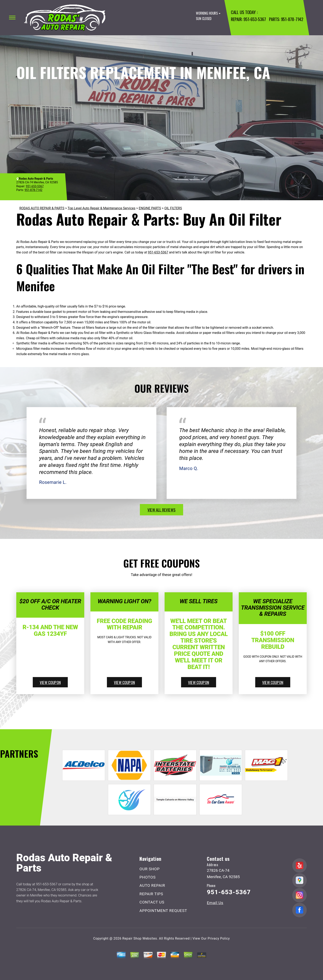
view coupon (50, 682)
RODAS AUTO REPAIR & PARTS (42, 208)
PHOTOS (147, 877)
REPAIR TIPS (151, 894)
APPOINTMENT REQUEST (163, 911)
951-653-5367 (255, 19)
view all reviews (161, 510)
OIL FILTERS (173, 208)
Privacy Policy (219, 938)
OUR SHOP (150, 869)
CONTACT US (152, 902)
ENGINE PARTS (150, 208)
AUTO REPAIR (152, 885)
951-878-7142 (292, 19)
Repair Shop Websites (140, 938)
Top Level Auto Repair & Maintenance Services (101, 208)
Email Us (215, 903)
